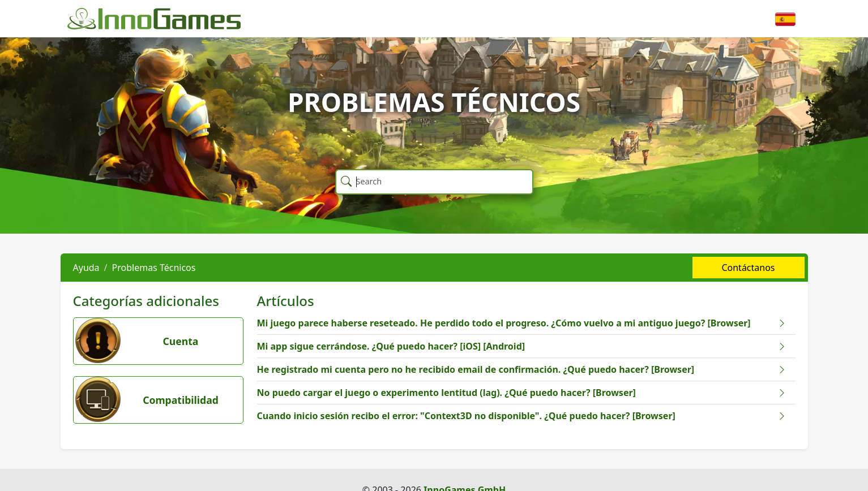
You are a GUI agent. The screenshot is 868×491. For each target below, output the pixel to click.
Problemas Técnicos (154, 268)
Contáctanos (748, 268)
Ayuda (86, 268)
